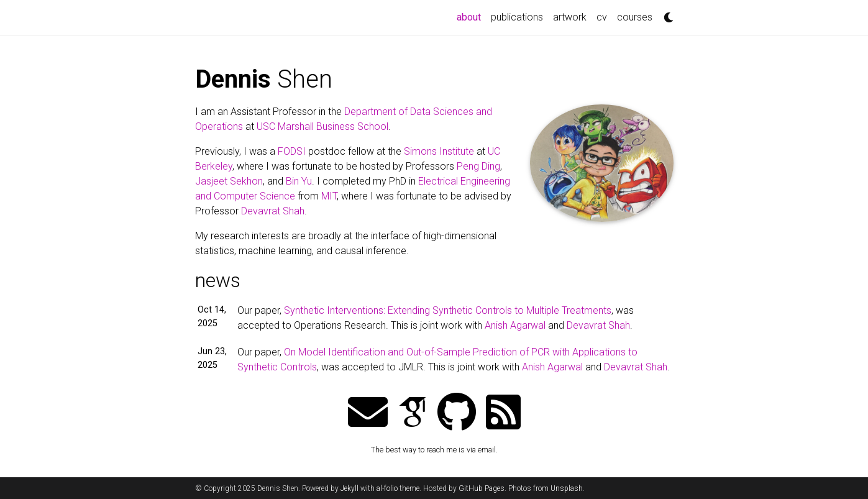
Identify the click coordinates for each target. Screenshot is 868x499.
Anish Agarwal (515, 325)
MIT (329, 196)
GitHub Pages (482, 488)
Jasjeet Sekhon (229, 181)
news (218, 280)
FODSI (292, 151)
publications (517, 17)
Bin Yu (299, 181)
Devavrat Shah (273, 211)
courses (635, 17)
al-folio (387, 488)
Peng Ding (478, 166)
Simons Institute (439, 151)
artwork (570, 17)
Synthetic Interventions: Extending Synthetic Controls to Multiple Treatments (448, 310)
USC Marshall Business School (322, 126)
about (471, 16)
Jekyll (349, 488)
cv (602, 17)
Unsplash (567, 488)
